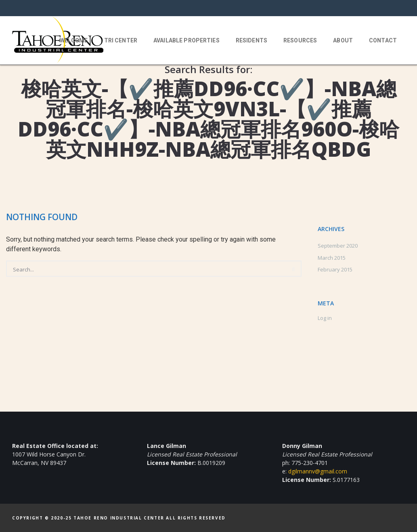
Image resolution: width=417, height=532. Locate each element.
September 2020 (338, 246)
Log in (325, 318)
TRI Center (121, 40)
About (343, 40)
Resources (300, 40)
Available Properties (186, 40)
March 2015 (332, 258)
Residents (251, 40)
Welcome (74, 40)
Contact (383, 40)
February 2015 (335, 269)
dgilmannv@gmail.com (318, 471)
